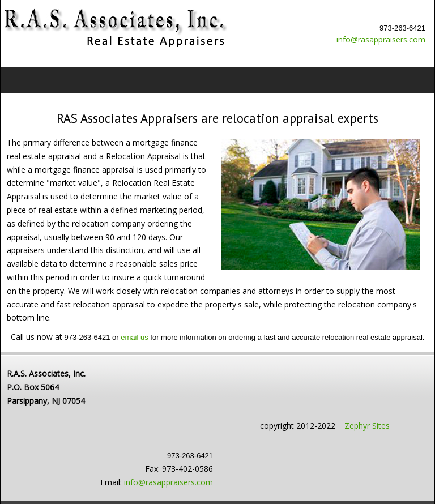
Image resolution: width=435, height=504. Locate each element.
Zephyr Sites (367, 426)
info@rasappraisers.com (381, 39)
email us (134, 337)
